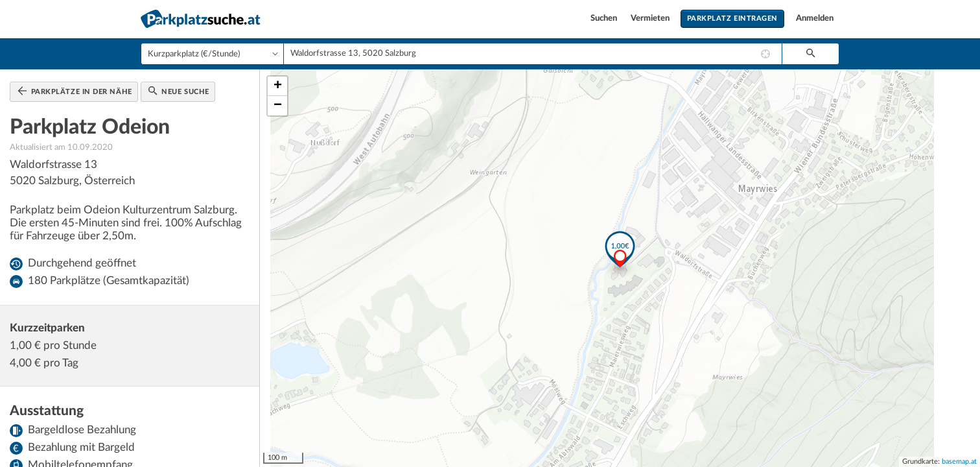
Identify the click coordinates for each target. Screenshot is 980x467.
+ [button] (278, 86)
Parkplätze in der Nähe (75, 91)
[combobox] (533, 54)
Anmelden (815, 18)
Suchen (605, 18)
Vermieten (651, 18)
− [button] (278, 106)
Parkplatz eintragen (732, 18)
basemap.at (959, 461)
